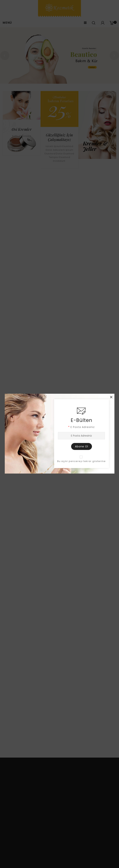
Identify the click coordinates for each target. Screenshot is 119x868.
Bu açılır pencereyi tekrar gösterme (81, 461)
